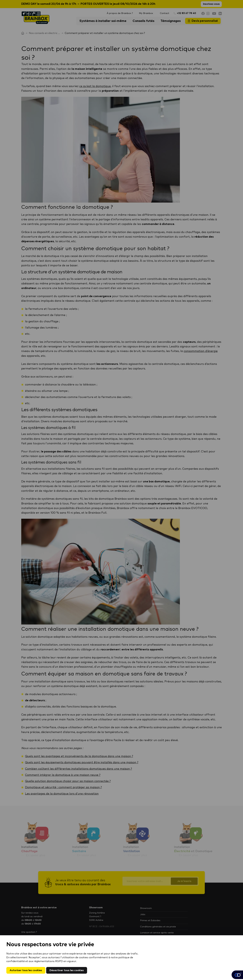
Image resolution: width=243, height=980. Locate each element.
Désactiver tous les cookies (67, 970)
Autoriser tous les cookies (26, 970)
